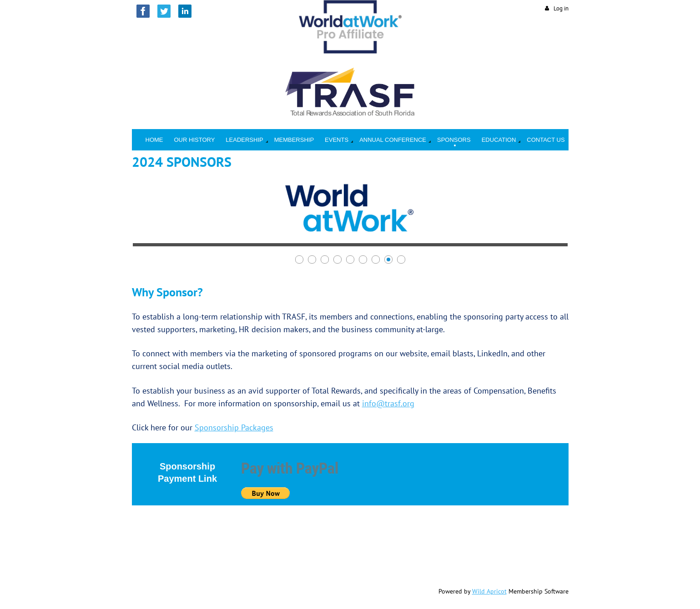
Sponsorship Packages (234, 427)
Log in (561, 8)
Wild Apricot (489, 591)
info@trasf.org (388, 403)
